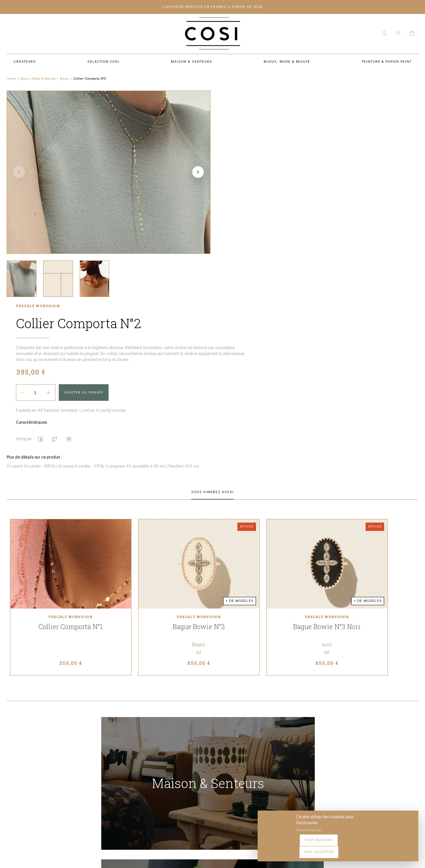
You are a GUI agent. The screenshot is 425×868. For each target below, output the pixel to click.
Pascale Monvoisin (224, 94)
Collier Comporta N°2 (90, 80)
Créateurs (124, 758)
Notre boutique (219, 758)
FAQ (206, 776)
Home (11, 80)
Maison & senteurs (133, 767)
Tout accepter (395, 848)
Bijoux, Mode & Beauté (38, 80)
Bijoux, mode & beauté (136, 776)
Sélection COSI (129, 749)
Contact (211, 767)
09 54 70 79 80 (58, 803)
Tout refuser (355, 848)
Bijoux (64, 80)
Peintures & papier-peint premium (238, 749)
